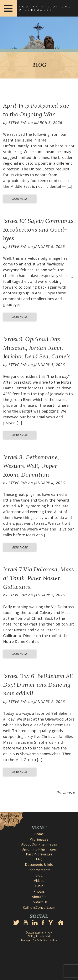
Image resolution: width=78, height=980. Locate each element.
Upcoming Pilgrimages (39, 849)
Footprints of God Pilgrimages (46, 8)
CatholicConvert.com (39, 907)
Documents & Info (39, 865)
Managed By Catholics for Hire (39, 940)
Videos (39, 881)
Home (39, 834)
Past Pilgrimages (39, 854)
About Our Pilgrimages (39, 844)
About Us (39, 897)
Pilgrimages (39, 839)
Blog (39, 875)
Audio (39, 886)
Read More (20, 199)
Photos (39, 891)
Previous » (66, 793)
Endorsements (39, 870)
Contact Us (39, 902)
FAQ (39, 859)
